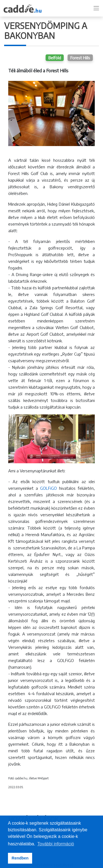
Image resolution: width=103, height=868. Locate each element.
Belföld (55, 58)
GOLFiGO (48, 488)
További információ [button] (56, 844)
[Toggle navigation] (96, 8)
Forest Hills (80, 58)
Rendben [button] (20, 858)
